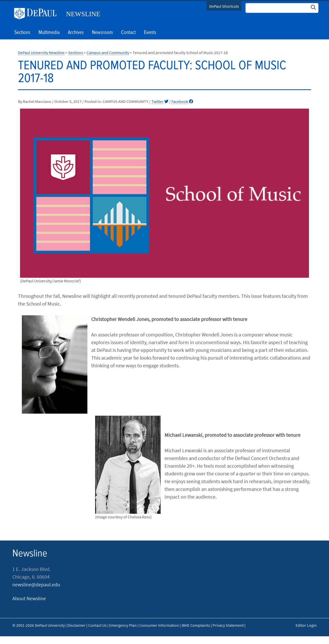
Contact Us (97, 625)
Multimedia (49, 33)
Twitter (160, 101)
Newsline (83, 14)
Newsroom (102, 33)
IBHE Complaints (196, 625)
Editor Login (306, 625)
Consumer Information (159, 625)
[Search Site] (282, 8)
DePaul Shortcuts (224, 6)
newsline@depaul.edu (36, 584)
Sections (76, 53)
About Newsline (29, 598)
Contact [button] (128, 33)
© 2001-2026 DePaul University (39, 625)
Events (150, 33)
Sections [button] (22, 33)
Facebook (182, 101)
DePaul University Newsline (41, 53)
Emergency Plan (123, 625)
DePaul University (37, 14)
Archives (76, 33)
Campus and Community (108, 53)
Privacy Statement (228, 625)
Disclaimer (76, 625)
